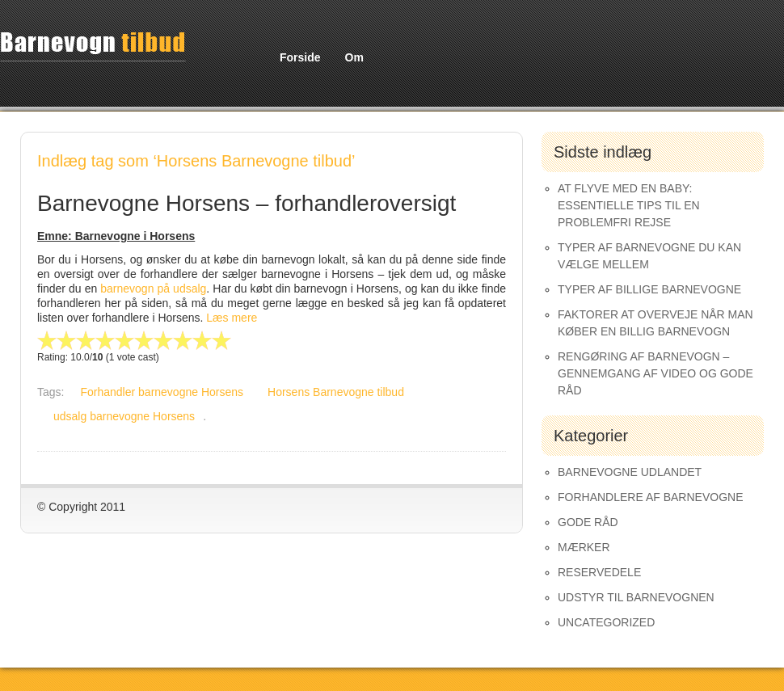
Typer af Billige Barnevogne (649, 289)
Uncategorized (606, 622)
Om (354, 57)
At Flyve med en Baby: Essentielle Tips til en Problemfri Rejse (629, 205)
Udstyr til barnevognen (636, 597)
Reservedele (599, 572)
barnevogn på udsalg (153, 289)
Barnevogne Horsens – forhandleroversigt (247, 203)
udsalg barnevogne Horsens (124, 416)
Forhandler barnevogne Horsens (162, 392)
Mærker (584, 547)
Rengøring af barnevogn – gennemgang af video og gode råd (655, 373)
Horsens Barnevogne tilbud (336, 392)
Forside (300, 57)
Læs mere (232, 318)
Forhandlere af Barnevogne (651, 497)
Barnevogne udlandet (630, 472)
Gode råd (588, 522)
